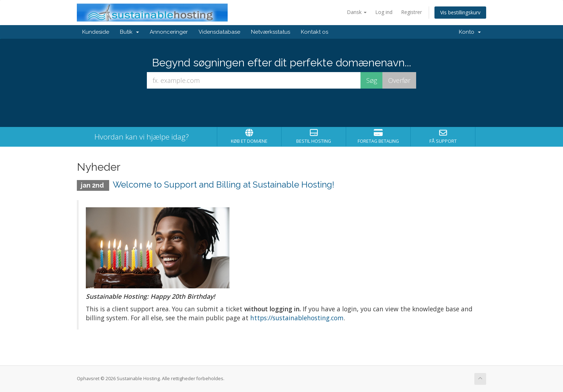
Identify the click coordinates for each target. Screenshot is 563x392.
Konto (470, 32)
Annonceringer (169, 32)
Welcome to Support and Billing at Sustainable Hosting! (224, 185)
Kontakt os (315, 32)
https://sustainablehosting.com (297, 318)
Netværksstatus (271, 32)
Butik (129, 32)
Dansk (357, 12)
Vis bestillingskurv (460, 12)
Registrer (411, 12)
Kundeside (96, 32)
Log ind (384, 12)
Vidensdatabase (219, 32)
